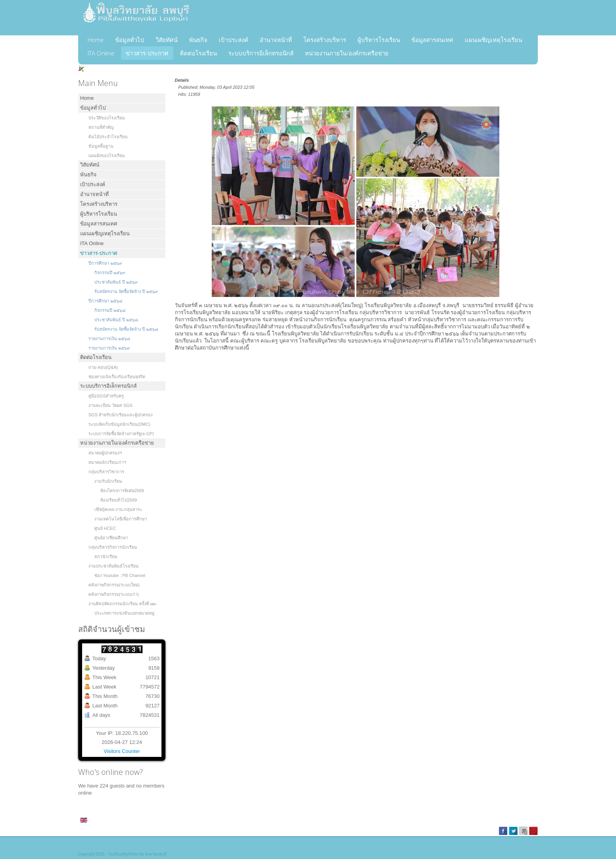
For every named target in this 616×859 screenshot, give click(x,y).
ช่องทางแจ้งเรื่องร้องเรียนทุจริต (117, 377)
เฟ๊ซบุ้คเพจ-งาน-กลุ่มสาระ (118, 509)
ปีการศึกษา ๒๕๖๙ (105, 263)
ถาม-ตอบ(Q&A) (103, 367)
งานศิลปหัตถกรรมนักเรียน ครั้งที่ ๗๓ (122, 604)
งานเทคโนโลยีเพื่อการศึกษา (121, 519)
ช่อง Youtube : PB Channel (120, 575)
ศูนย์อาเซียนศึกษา (111, 538)
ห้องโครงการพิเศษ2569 (122, 491)
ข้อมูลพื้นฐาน (101, 146)
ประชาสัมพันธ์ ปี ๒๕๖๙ (116, 282)
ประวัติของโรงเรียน (107, 118)
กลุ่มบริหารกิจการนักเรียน (113, 547)
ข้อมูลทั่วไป (130, 40)
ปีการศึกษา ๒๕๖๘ (105, 301)
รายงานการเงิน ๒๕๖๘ (109, 339)
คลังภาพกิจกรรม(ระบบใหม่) (114, 585)
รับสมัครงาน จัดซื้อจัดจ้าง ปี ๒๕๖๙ (126, 291)
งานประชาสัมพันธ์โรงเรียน (114, 566)
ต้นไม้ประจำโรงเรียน (108, 137)
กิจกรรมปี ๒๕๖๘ (110, 310)
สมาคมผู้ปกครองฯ (105, 453)
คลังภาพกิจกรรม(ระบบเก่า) (114, 594)
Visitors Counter (122, 751)
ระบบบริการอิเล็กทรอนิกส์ (261, 53)
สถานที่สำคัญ (101, 127)
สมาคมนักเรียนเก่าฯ (107, 462)
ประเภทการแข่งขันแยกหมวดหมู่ (124, 613)
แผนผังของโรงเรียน (107, 156)
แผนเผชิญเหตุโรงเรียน (493, 40)
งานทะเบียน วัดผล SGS (110, 405)
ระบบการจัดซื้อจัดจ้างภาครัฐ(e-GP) (121, 434)
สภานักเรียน (106, 557)
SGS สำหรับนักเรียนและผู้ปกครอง (120, 415)
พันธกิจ (198, 40)
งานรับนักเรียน (108, 481)
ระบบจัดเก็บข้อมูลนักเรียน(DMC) (119, 424)
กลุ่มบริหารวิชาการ (106, 472)
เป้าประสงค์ (234, 40)
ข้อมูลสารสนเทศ (432, 40)
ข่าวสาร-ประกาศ (147, 53)
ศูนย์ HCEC (105, 528)
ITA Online (101, 53)
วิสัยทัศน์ (167, 40)
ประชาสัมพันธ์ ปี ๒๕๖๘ (116, 320)
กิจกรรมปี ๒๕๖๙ (110, 273)
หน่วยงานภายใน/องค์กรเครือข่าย (347, 53)
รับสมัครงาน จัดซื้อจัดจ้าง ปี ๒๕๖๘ (126, 329)
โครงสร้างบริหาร (325, 40)
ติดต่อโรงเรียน (198, 53)
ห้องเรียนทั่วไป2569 (118, 500)
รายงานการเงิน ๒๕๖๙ (109, 348)
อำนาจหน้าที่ (276, 40)
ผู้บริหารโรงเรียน (379, 40)
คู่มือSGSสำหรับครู (106, 396)
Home (96, 40)
